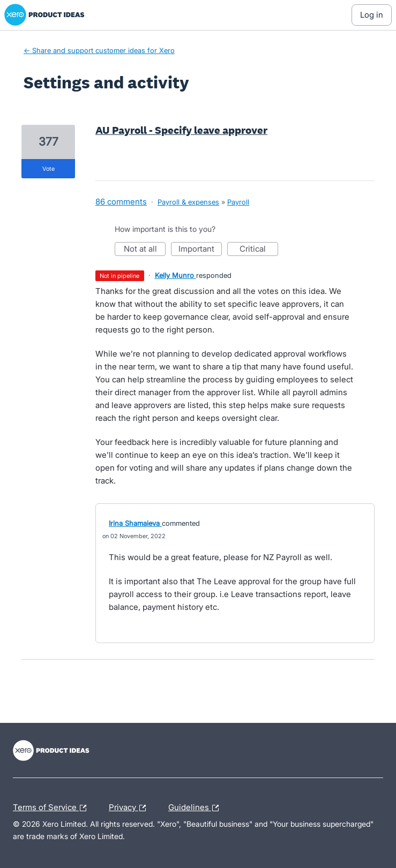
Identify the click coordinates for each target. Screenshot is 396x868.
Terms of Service (52, 808)
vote (48, 169)
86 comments (121, 202)
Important (200, 250)
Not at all (145, 250)
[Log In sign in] (372, 15)
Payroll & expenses (188, 202)
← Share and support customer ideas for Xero (99, 50)
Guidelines (196, 808)
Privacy (130, 808)
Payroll (238, 202)
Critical (259, 250)
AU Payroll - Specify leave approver (181, 130)
